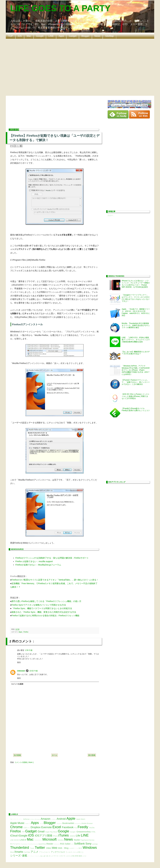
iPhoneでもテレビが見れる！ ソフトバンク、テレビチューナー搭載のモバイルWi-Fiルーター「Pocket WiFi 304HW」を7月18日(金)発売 (136, 284)
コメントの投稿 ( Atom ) (24, 762)
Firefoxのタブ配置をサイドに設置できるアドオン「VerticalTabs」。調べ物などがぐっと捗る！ (55, 580)
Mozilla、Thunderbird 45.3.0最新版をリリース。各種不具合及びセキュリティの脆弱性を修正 (136, 325)
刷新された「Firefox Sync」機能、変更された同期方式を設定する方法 (44, 612)
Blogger (85, 36)
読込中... (111, 215)
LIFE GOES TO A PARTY (60, 8)
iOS (20, 36)
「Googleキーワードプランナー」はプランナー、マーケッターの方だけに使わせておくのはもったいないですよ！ (136, 298)
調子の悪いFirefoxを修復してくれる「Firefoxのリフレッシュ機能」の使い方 (46, 601)
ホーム (55, 755)
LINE (51, 36)
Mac (29, 36)
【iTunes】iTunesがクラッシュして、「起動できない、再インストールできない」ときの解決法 (136, 382)
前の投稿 (92, 755)
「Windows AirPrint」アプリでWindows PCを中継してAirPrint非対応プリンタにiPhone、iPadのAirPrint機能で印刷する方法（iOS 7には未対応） (136, 370)
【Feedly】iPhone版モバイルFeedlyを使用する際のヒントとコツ (136, 409)
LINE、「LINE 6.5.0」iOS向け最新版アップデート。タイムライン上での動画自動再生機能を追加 (136, 340)
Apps (61, 36)
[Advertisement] (27, 67)
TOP (11, 36)
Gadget (73, 36)
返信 (19, 662)
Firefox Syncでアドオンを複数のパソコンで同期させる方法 (39, 605)
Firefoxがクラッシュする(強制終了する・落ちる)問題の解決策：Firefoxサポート (52, 558)
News (97, 36)
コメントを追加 (17, 684)
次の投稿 (17, 755)
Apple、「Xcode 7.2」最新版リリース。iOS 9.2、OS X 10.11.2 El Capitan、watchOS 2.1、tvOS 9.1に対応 (136, 312)
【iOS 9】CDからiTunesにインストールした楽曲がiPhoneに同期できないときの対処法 (136, 396)
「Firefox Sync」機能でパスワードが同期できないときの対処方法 (42, 608)
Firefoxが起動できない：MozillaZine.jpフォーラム (38, 565)
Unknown (21, 671)
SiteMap (109, 36)
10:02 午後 (34, 671)
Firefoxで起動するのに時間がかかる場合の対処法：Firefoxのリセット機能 (45, 616)
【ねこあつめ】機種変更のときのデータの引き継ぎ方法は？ (136, 353)
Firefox (26, 632)
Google (40, 36)
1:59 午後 (29, 650)
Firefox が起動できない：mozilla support (34, 561)
